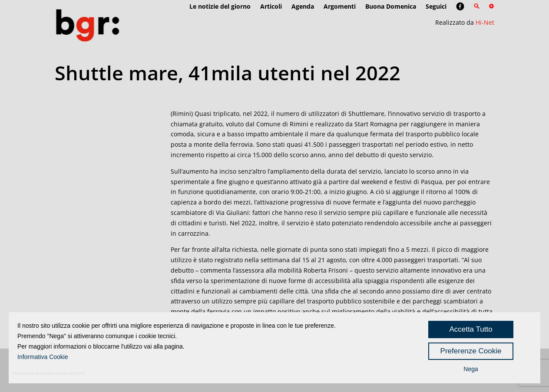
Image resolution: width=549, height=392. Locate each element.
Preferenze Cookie (471, 351)
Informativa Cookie (43, 357)
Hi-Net (485, 22)
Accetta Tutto (471, 329)
